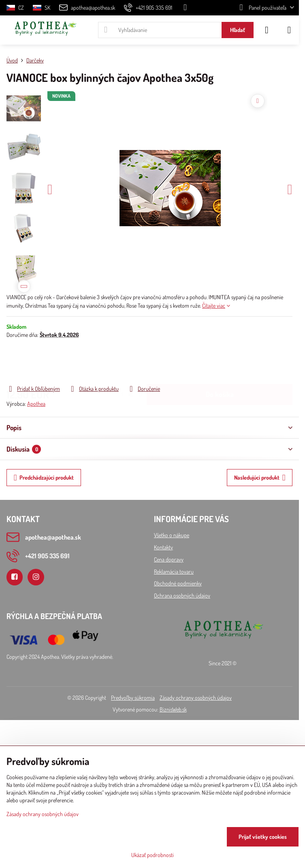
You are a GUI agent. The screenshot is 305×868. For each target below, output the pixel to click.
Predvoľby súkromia (133, 698)
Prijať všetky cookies (263, 837)
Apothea (36, 404)
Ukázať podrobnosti (152, 855)
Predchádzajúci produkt (44, 478)
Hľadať (238, 30)
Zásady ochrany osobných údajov (196, 698)
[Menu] (289, 30)
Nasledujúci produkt (260, 478)
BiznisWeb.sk (173, 709)
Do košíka (220, 361)
